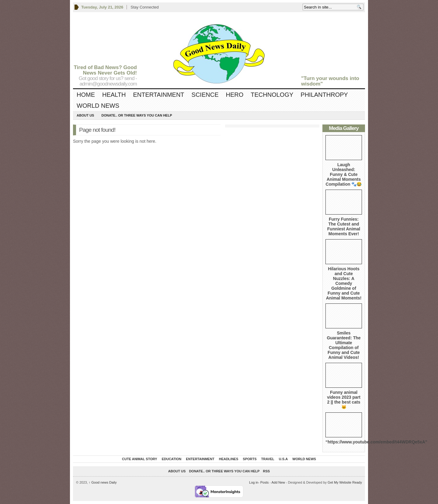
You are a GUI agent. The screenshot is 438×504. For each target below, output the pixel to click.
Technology (272, 95)
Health (114, 95)
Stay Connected (145, 7)
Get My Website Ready (345, 482)
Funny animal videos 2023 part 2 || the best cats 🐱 (344, 400)
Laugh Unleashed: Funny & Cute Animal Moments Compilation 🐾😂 (344, 174)
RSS (267, 471)
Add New (278, 482)
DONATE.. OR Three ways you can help (137, 115)
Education (172, 459)
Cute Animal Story (140, 459)
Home (86, 95)
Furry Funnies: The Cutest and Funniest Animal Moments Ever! (344, 226)
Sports (250, 459)
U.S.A (283, 459)
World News (98, 106)
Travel (268, 459)
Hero (235, 95)
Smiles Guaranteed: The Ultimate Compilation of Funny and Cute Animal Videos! (344, 345)
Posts (265, 482)
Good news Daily (103, 482)
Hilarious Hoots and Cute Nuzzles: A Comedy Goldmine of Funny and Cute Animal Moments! (344, 283)
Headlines (229, 459)
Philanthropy (324, 95)
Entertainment (158, 95)
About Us (85, 115)
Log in (254, 482)
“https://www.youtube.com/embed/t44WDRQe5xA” (376, 442)
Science (205, 95)
